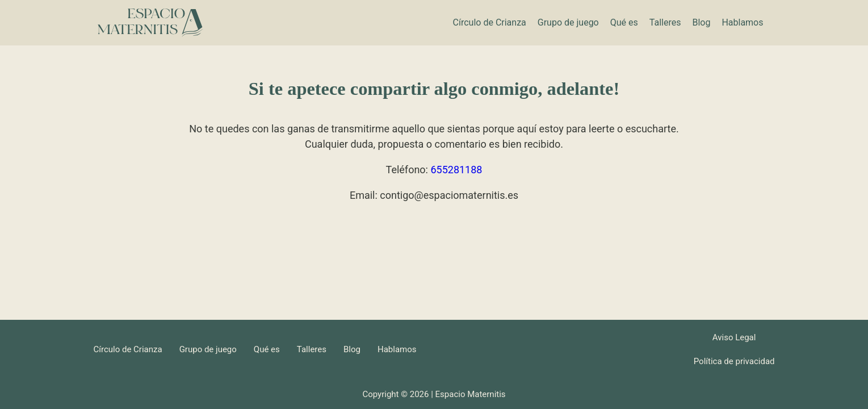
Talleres (665, 22)
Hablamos (742, 22)
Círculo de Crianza (490, 22)
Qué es (624, 22)
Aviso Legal (734, 337)
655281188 (456, 170)
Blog (701, 22)
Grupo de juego (568, 22)
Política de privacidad (734, 361)
